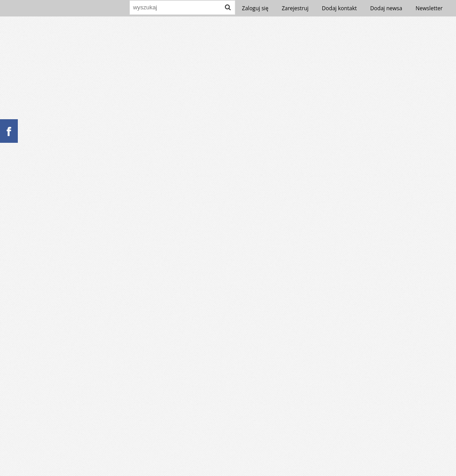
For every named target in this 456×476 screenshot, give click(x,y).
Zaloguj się (255, 8)
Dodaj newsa (386, 8)
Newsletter (429, 8)
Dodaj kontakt (340, 8)
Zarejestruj (295, 8)
